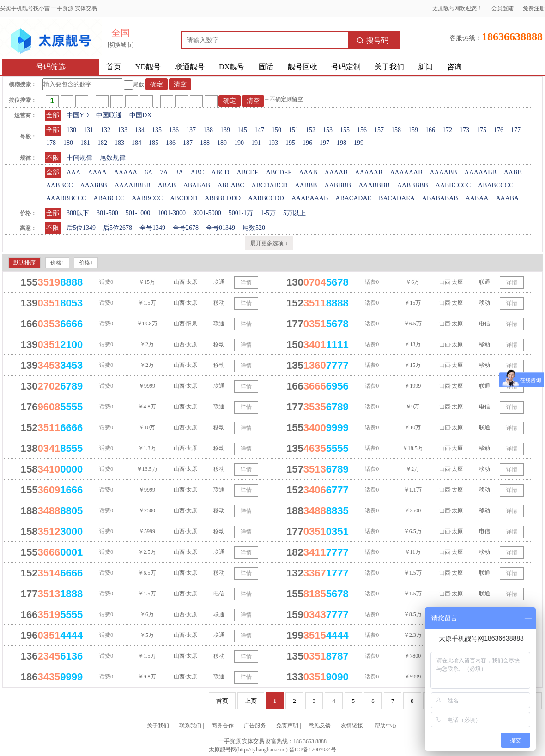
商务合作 (223, 726)
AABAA (477, 198)
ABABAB (197, 185)
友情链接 (352, 726)
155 (345, 130)
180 (68, 143)
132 (106, 130)
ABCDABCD (270, 185)
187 (188, 143)
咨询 (454, 67)
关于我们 (389, 67)
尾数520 (254, 228)
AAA (73, 172)
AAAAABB (481, 172)
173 (464, 130)
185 (154, 143)
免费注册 (534, 8)
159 (413, 130)
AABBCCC (147, 198)
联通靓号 (190, 67)
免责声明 (287, 726)
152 (311, 130)
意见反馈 (320, 726)
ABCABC (231, 185)
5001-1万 (241, 213)
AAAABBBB (133, 185)
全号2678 (186, 228)
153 (328, 130)
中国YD (78, 115)
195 (290, 143)
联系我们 (190, 726)
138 (208, 130)
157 (379, 130)
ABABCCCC (496, 185)
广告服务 (255, 726)
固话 (266, 67)
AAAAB (336, 172)
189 (222, 143)
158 (396, 130)
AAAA (97, 172)
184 (136, 143)
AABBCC (60, 185)
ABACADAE (353, 198)
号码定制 (346, 67)
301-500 (107, 213)
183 (119, 143)
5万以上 (294, 213)
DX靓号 (232, 67)
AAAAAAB (406, 172)
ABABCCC (109, 198)
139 (225, 130)
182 (102, 143)
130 (71, 130)
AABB (513, 172)
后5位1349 (81, 228)
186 (171, 143)
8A (179, 172)
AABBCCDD (266, 198)
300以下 (78, 213)
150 (276, 130)
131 (88, 130)
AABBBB (338, 185)
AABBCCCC (453, 185)
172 (447, 130)
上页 (251, 701)
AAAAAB (369, 172)
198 (342, 143)
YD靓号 (148, 67)
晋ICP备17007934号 (313, 750)
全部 (53, 115)
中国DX (140, 115)
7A (164, 172)
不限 (53, 158)
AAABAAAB (310, 198)
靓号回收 (303, 67)
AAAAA (126, 172)
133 (123, 130)
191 (256, 143)
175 (481, 130)
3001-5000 (207, 213)
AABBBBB (413, 185)
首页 (114, 67)
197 (324, 143)
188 (205, 143)
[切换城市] (121, 45)
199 (359, 143)
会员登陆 (503, 8)
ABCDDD (184, 198)
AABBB (306, 185)
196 (307, 143)
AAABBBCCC (66, 198)
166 (430, 130)
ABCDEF (279, 172)
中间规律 (79, 158)
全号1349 (152, 228)
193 (273, 143)
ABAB (167, 185)
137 (191, 130)
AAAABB (443, 172)
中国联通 (109, 115)
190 (239, 143)
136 (174, 130)
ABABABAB (440, 198)
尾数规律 (113, 158)
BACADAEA (397, 198)
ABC (197, 172)
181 (85, 143)
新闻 (425, 67)
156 (362, 130)
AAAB (308, 172)
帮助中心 (386, 726)
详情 (246, 282)
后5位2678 (118, 228)
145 (242, 130)
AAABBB (94, 185)
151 (294, 130)
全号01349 (221, 228)
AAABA (507, 198)
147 (259, 130)
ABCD (221, 172)
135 (157, 130)
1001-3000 (172, 213)
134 (140, 130)
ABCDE (247, 172)
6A (148, 172)
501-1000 (138, 213)
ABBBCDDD (223, 198)
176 (499, 130)
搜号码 (373, 40)
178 (51, 143)
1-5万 (268, 213)
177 (516, 130)
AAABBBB (374, 185)
